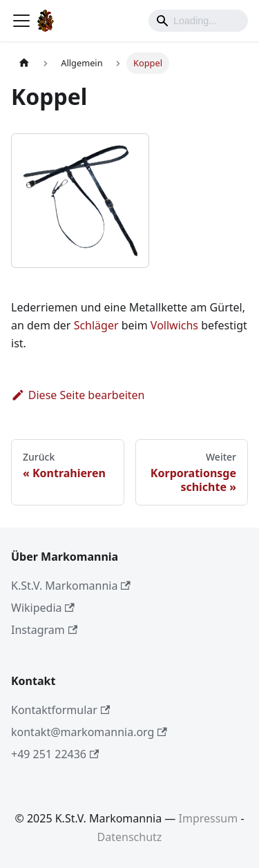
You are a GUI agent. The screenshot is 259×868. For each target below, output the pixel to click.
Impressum (209, 818)
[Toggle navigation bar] (21, 21)
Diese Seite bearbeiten (78, 395)
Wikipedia (43, 608)
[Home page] (24, 63)
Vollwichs (174, 325)
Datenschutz (130, 837)
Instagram (44, 630)
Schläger (96, 325)
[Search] (198, 21)
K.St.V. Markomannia (71, 586)
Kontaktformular (60, 710)
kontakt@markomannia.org (89, 732)
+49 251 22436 (55, 754)
